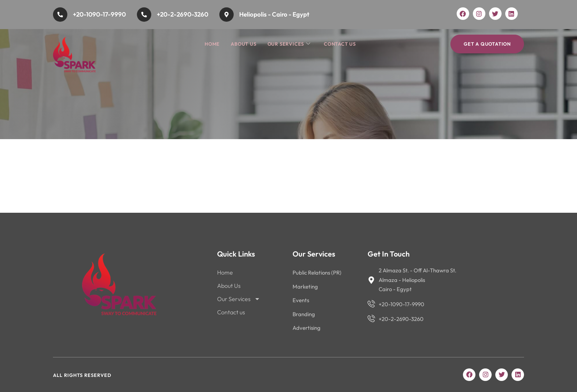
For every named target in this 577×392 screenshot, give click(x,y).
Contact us (340, 44)
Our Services (289, 44)
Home (212, 44)
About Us (243, 44)
